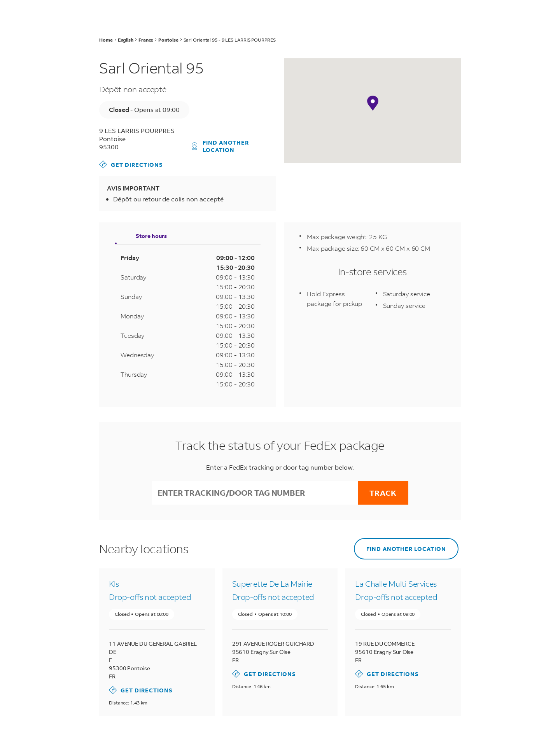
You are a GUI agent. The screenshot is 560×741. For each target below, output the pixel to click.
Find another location (220, 146)
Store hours (151, 236)
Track (383, 493)
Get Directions (131, 164)
